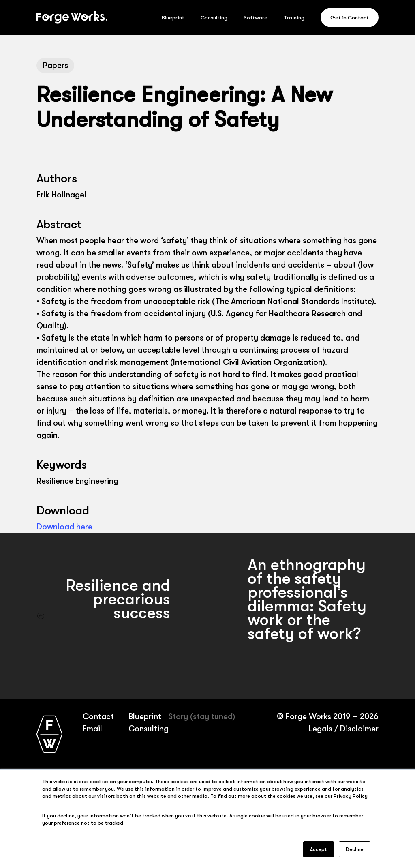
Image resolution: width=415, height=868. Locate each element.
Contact (98, 717)
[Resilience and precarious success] (104, 616)
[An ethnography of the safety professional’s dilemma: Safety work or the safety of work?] (311, 616)
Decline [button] (355, 849)
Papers (55, 65)
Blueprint (145, 717)
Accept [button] (319, 849)
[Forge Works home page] (49, 734)
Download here (64, 527)
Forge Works (308, 717)
